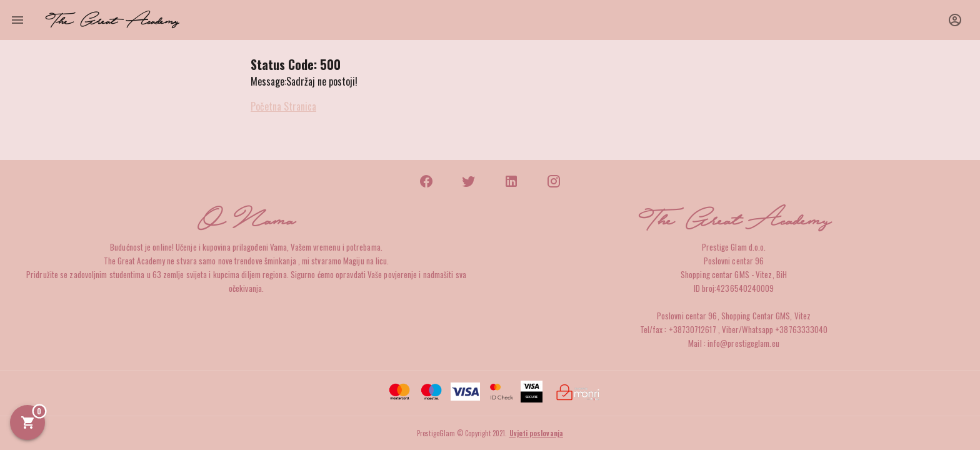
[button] (955, 20)
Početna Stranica (283, 106)
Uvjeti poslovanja (536, 433)
